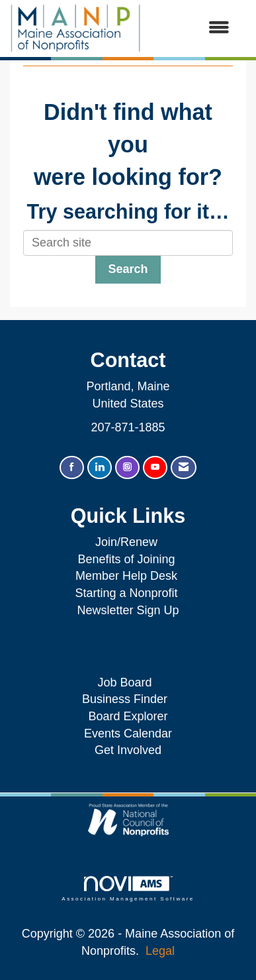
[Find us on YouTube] (155, 467)
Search (128, 269)
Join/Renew (126, 542)
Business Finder (128, 699)
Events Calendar (128, 734)
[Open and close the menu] (192, 28)
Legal (160, 951)
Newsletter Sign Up (128, 610)
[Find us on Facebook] (72, 467)
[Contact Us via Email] (184, 467)
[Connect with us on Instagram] (127, 467)
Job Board (128, 682)
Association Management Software (128, 889)
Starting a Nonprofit (126, 593)
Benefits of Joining (126, 559)
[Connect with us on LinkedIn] (100, 467)
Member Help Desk (126, 576)
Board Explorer (128, 716)
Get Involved (128, 750)
